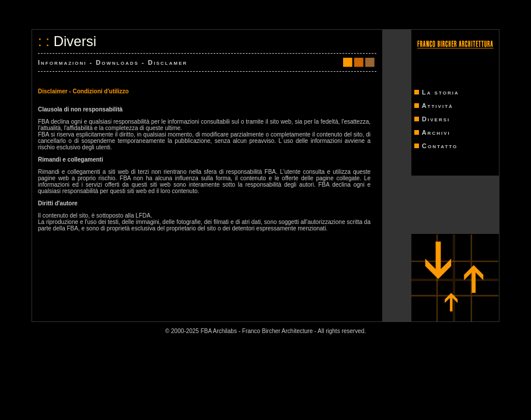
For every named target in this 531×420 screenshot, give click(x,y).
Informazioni (62, 62)
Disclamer (168, 62)
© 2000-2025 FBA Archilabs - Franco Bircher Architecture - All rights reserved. (265, 331)
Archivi (436, 132)
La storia (441, 92)
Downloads (117, 62)
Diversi (436, 119)
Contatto (440, 146)
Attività (438, 106)
